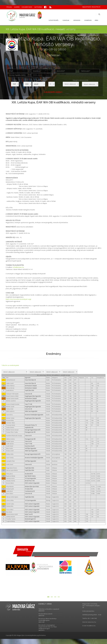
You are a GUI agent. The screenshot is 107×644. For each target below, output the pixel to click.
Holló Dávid (10, 465)
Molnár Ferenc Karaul (12, 430)
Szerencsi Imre (10, 478)
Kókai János (10, 474)
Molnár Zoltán (10, 418)
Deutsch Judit (10, 489)
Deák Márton (10, 390)
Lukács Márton (10, 386)
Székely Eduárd (11, 517)
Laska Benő (9, 491)
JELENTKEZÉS (70, 35)
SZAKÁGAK (66, 20)
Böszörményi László (12, 514)
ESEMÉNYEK (88, 20)
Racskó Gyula (10, 441)
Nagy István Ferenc (12, 468)
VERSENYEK (77, 20)
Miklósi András (10, 439)
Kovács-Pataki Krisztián (13, 404)
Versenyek (60, 29)
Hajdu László (10, 383)
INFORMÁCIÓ (82, 35)
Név (7, 378)
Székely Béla (10, 506)
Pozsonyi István (11, 425)
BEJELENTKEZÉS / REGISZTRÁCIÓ (91, 7)
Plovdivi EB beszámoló (45, 614)
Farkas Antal (10, 409)
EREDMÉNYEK (94, 35)
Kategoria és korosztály (81, 80)
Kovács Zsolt (10, 451)
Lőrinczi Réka (10, 500)
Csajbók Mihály (11, 521)
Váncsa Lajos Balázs (12, 470)
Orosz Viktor (10, 510)
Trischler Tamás (11, 519)
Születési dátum (42, 80)
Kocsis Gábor (10, 483)
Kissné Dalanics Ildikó (12, 396)
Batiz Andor (10, 448)
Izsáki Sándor (10, 444)
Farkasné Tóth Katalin (12, 394)
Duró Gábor (10, 494)
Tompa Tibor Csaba (12, 432)
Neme (15, 80)
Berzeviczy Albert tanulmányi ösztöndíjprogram (47, 619)
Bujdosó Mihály (11, 476)
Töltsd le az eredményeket (10, 365)
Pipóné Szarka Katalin (12, 398)
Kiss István (9, 512)
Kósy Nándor (10, 487)
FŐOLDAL (9, 7)
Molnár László (10, 407)
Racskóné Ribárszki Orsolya (14, 436)
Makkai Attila (10, 454)
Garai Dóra (9, 415)
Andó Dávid (10, 446)
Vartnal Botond (11, 380)
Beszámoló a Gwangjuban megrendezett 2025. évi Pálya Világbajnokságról (48, 627)
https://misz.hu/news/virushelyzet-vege (18, 299)
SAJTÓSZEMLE (38, 7)
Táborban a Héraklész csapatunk (49, 609)
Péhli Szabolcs (10, 411)
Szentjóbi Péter (11, 461)
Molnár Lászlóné (11, 401)
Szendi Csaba (10, 504)
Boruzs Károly (10, 388)
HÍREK (96, 20)
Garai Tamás (10, 458)
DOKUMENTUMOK (27, 7)
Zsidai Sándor (10, 427)
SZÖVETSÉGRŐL (54, 20)
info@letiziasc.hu (18, 267)
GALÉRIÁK (17, 7)
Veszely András (11, 481)
